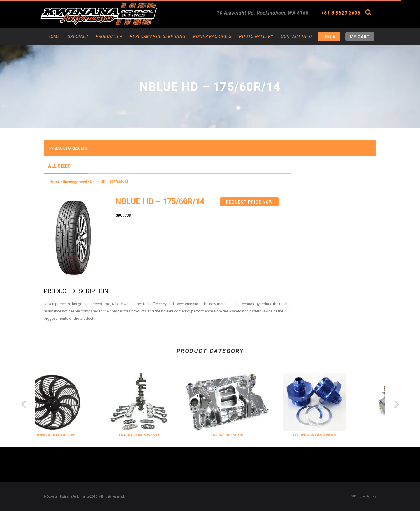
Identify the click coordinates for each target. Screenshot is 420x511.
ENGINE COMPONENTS (153, 435)
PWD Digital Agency (363, 496)
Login (329, 37)
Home (54, 36)
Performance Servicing (158, 36)
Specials (78, 36)
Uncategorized (75, 182)
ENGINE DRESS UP (240, 435)
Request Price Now (249, 202)
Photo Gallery (256, 36)
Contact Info (296, 36)
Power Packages (212, 36)
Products (109, 36)
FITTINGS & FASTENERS (328, 435)
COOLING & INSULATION (65, 435)
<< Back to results (68, 148)
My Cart (360, 37)
